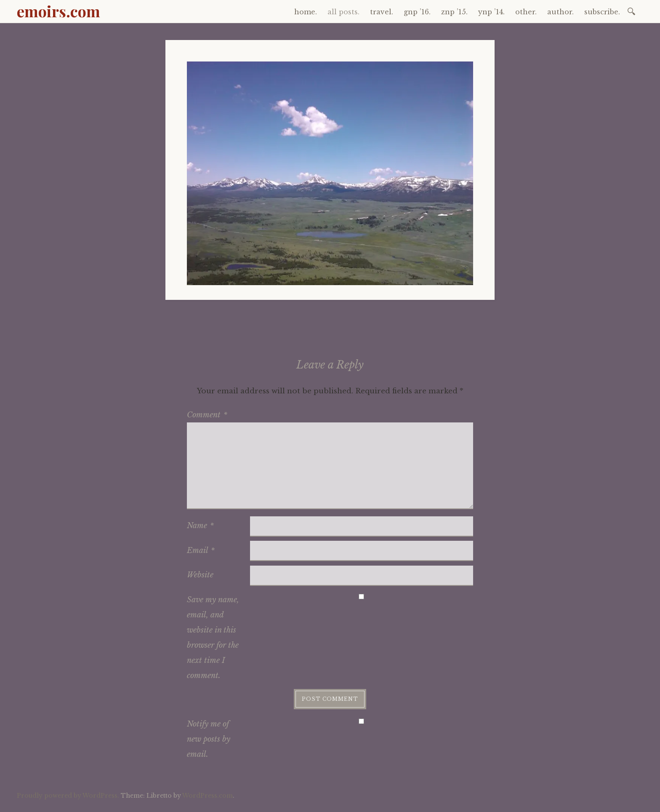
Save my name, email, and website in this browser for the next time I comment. (213, 638)
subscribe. (602, 12)
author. (560, 12)
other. (526, 12)
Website (200, 575)
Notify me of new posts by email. (209, 739)
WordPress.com (208, 796)
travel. (382, 12)
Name (200, 526)
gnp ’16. (417, 12)
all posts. (343, 12)
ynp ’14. (491, 12)
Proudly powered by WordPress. (68, 796)
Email (201, 550)
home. (306, 12)
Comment (207, 415)
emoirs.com (59, 11)
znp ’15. (454, 12)
